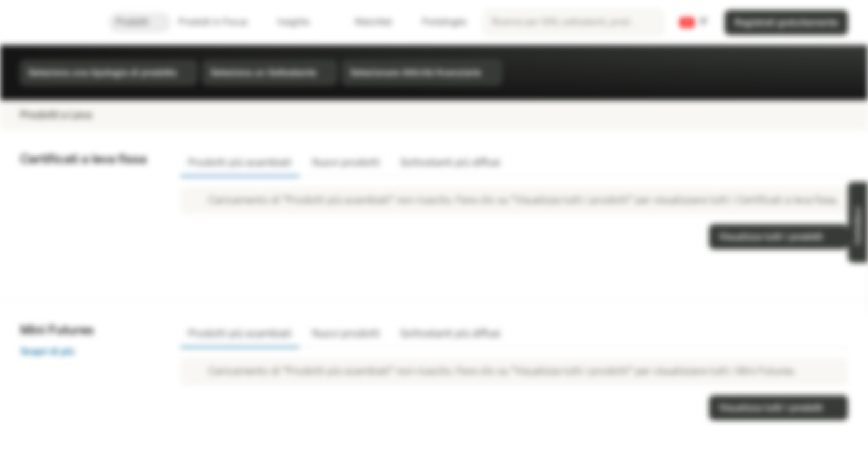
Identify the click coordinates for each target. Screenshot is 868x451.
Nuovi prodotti (346, 163)
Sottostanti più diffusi (450, 163)
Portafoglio (437, 22)
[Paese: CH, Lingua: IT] (694, 23)
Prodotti (140, 22)
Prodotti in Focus (220, 22)
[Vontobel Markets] (54, 23)
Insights (301, 22)
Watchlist (366, 22)
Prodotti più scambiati (240, 163)
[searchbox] (574, 23)
